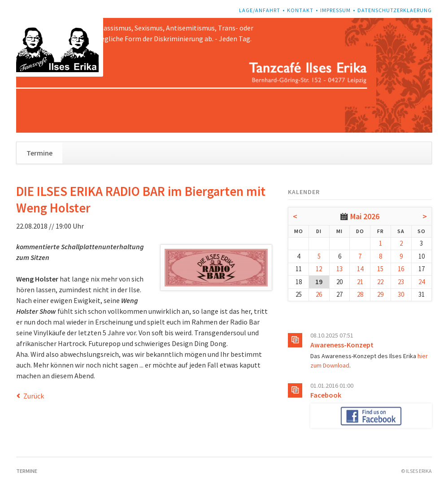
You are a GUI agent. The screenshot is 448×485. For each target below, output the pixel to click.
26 (319, 294)
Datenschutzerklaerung (395, 10)
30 (401, 294)
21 (360, 282)
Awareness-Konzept (342, 345)
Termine (39, 153)
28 (360, 294)
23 (401, 282)
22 (380, 282)
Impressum (335, 10)
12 (319, 269)
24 (422, 282)
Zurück (34, 396)
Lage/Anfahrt (260, 10)
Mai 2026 (365, 216)
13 (339, 269)
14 (360, 269)
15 (380, 269)
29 (380, 294)
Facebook (326, 395)
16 (401, 269)
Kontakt (300, 10)
